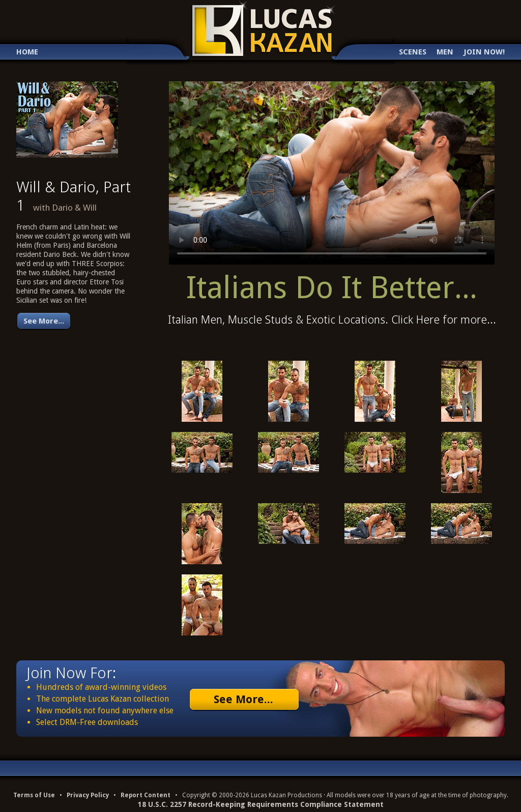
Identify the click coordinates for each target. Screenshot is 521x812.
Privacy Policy (88, 795)
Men (445, 52)
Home (27, 52)
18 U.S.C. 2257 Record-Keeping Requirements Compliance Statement (261, 804)
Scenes (413, 52)
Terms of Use (34, 795)
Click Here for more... (444, 320)
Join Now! (484, 52)
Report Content (146, 795)
